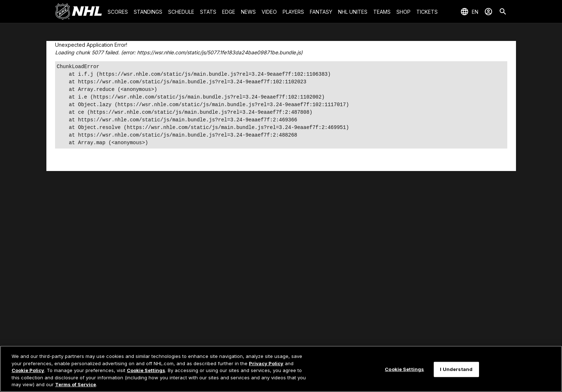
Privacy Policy (266, 363)
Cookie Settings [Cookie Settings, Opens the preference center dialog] (404, 369)
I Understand (456, 369)
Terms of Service (76, 384)
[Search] (503, 12)
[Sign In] (488, 12)
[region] (281, 369)
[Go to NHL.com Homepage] (79, 12)
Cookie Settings (146, 370)
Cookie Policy (28, 370)
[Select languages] (469, 12)
